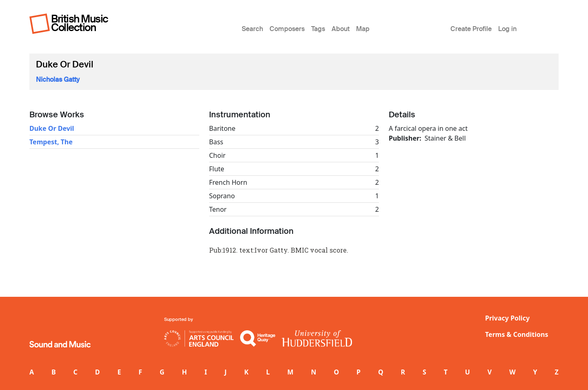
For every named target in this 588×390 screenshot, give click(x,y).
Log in (507, 29)
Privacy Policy (507, 318)
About (341, 29)
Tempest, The (51, 142)
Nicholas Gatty (58, 80)
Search (252, 29)
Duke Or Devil (52, 128)
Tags (318, 29)
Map (363, 29)
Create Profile (471, 29)
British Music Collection (80, 23)
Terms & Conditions (517, 334)
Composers (287, 29)
